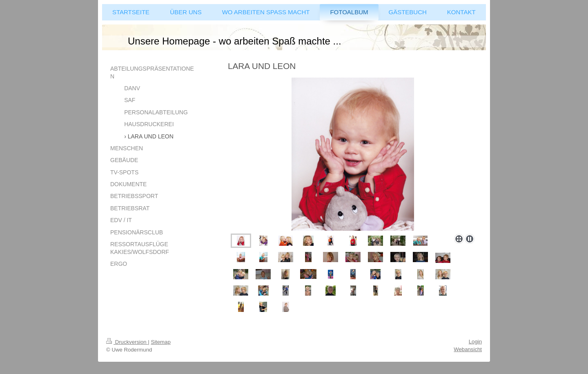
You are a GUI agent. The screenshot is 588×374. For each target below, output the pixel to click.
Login (475, 342)
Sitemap (160, 342)
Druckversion (127, 342)
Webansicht (468, 349)
